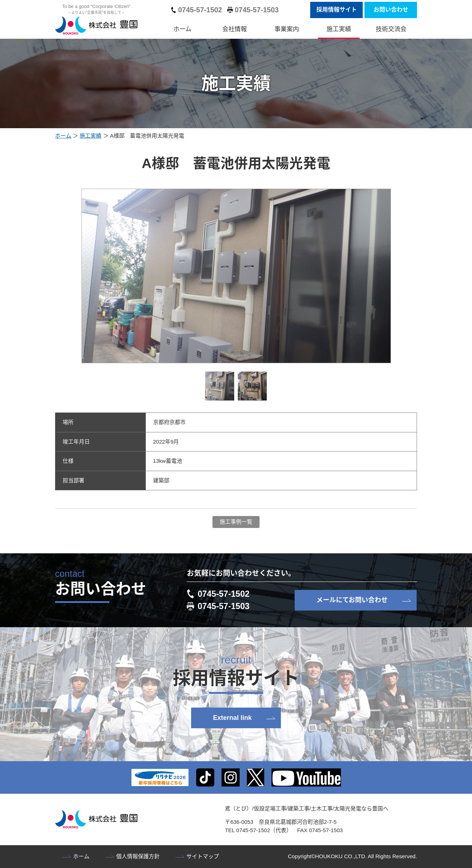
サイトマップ (203, 856)
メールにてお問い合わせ (352, 600)
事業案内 (287, 29)
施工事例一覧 (236, 522)
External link (232, 718)
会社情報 (235, 29)
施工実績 (339, 29)
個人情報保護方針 (138, 856)
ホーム (182, 29)
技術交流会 (391, 29)
